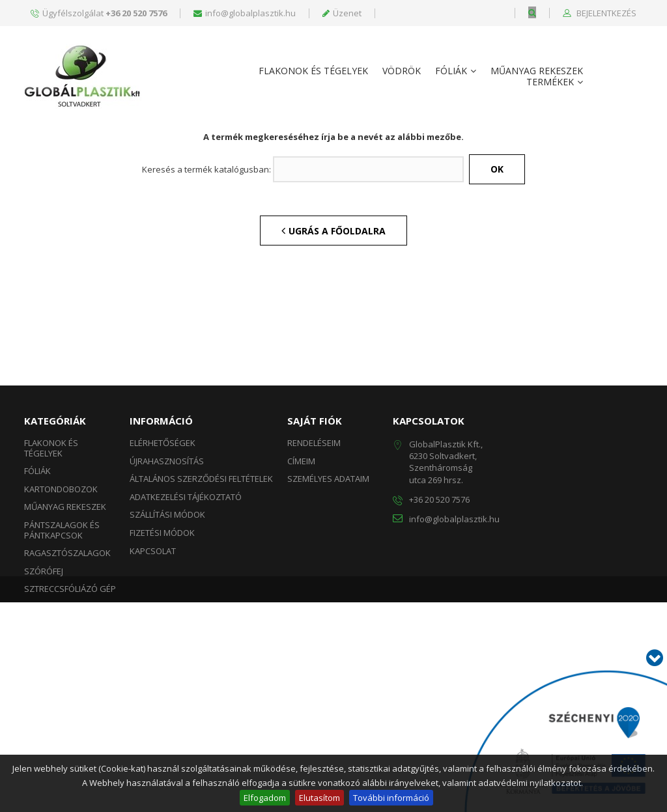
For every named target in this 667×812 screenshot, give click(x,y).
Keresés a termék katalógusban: (206, 296)
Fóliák (451, 71)
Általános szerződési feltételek (201, 605)
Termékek (550, 82)
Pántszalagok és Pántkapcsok (62, 656)
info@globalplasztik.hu (245, 13)
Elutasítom (319, 798)
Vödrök (402, 71)
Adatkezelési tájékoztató (186, 623)
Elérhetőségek (163, 569)
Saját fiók (315, 547)
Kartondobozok (61, 615)
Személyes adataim (328, 605)
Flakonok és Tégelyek (313, 71)
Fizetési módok (162, 659)
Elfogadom (265, 798)
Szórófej (44, 697)
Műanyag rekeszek (537, 71)
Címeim (301, 587)
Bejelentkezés (605, 14)
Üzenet (342, 13)
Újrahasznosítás (167, 587)
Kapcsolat (153, 677)
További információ (391, 798)
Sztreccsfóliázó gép (70, 715)
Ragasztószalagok (67, 679)
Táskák (39, 733)
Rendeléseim (314, 569)
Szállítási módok (167, 641)
